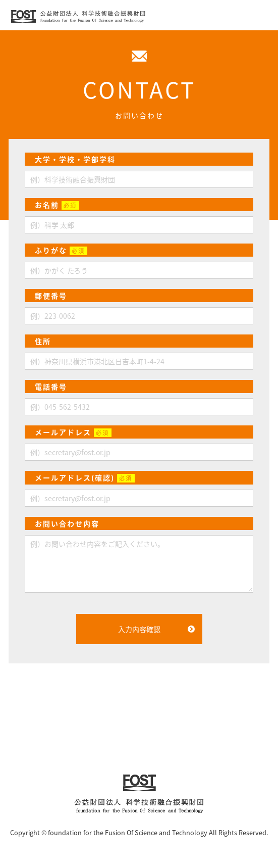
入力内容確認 (139, 629)
